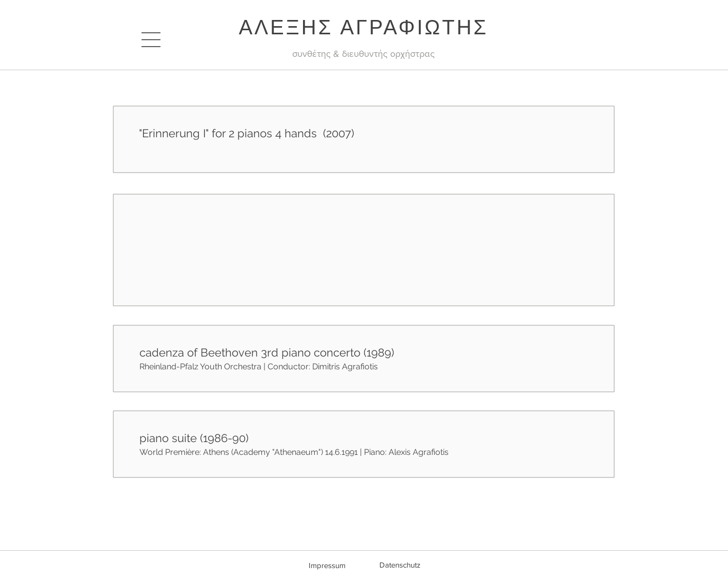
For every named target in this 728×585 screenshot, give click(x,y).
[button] (151, 40)
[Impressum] (327, 565)
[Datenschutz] (400, 565)
